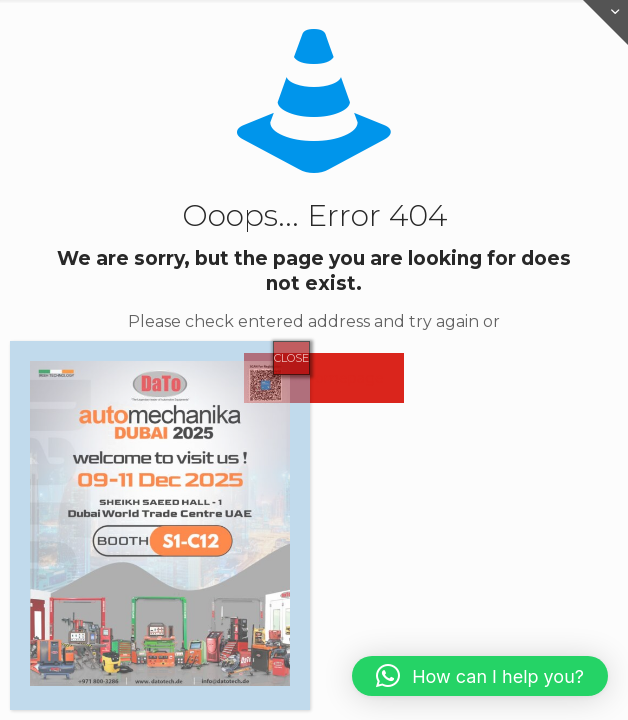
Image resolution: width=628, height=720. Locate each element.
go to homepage (324, 378)
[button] (480, 676)
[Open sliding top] (605, 22)
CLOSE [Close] (291, 358)
